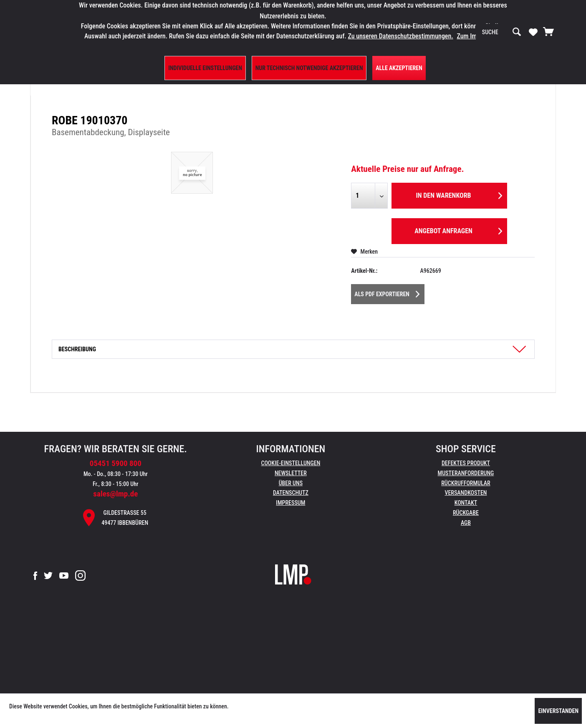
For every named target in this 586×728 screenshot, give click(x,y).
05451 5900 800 (116, 463)
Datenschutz (291, 493)
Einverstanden (558, 711)
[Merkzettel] (533, 32)
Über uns (291, 483)
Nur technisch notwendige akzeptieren (309, 68)
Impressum (290, 503)
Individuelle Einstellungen (205, 68)
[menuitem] (502, 32)
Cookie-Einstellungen (290, 463)
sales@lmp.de (115, 494)
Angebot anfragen (458, 230)
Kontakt (466, 503)
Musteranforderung (466, 473)
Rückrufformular (466, 483)
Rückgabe (466, 513)
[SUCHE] (502, 32)
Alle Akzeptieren (399, 68)
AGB (466, 523)
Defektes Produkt (466, 463)
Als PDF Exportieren (387, 292)
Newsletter (291, 473)
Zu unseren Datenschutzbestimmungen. (400, 36)
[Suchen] (517, 32)
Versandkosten (466, 493)
